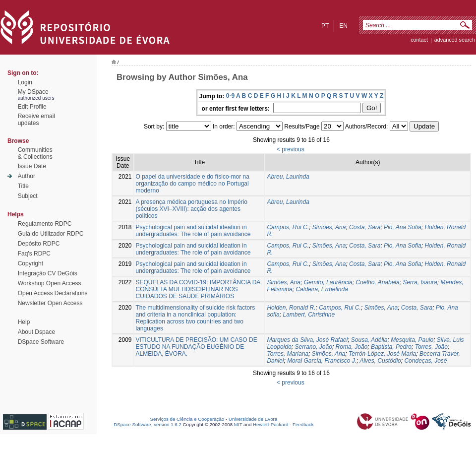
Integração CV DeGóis (48, 273)
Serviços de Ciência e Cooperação (187, 419)
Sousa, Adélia (369, 340)
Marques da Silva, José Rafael (307, 340)
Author (27, 176)
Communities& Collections (35, 153)
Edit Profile (32, 107)
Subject (28, 196)
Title (23, 186)
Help (24, 322)
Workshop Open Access (50, 283)
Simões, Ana (329, 227)
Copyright (30, 263)
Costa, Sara (365, 227)
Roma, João (352, 347)
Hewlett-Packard (270, 424)
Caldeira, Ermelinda (322, 289)
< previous (291, 149)
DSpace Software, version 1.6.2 (148, 424)
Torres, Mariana (288, 354)
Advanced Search (455, 40)
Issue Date (32, 166)
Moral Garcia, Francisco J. (322, 361)
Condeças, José (425, 361)
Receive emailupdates (36, 120)
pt (325, 26)
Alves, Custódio (380, 361)
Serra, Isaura (420, 282)
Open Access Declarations (53, 293)
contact (419, 40)
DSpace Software (41, 342)
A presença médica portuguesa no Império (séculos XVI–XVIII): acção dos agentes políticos (192, 209)
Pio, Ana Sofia (403, 227)
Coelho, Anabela (377, 282)
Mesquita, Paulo (412, 340)
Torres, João (431, 347)
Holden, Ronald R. (291, 308)
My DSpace (33, 92)
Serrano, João (313, 347)
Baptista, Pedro (391, 347)
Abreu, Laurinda (288, 177)
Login (25, 82)
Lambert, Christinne (309, 315)
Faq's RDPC (34, 254)
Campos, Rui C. (288, 227)
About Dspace (36, 332)
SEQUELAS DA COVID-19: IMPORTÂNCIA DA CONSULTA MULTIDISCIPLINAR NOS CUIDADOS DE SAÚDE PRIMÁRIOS (198, 289)
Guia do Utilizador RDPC (51, 234)
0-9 (230, 96)
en (343, 26)
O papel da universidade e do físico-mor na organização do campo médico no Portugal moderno (193, 184)
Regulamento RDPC (45, 224)
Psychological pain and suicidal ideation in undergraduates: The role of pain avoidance (193, 231)
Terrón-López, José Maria (382, 354)
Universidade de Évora (253, 419)
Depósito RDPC (39, 244)
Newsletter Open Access (50, 303)
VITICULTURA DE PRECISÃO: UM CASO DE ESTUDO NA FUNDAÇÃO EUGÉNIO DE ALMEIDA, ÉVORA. (197, 347)
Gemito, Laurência (328, 282)
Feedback (303, 424)
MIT (238, 424)
